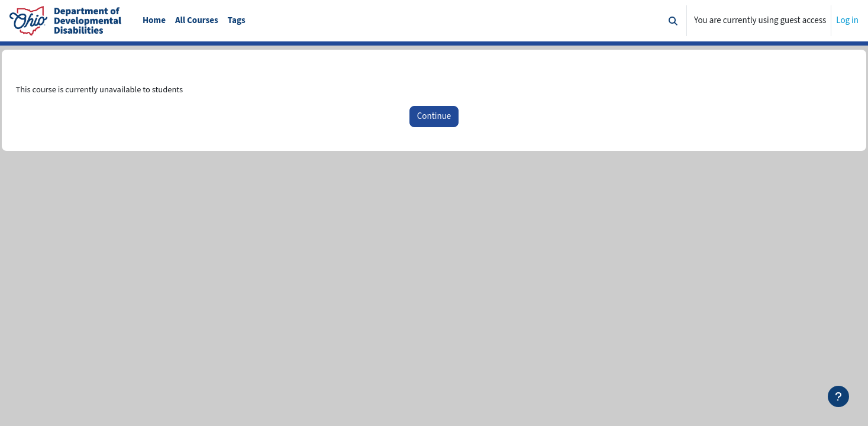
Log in (847, 20)
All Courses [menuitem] (197, 20)
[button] (673, 21)
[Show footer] (838, 396)
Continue (434, 117)
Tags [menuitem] (237, 20)
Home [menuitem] (154, 20)
